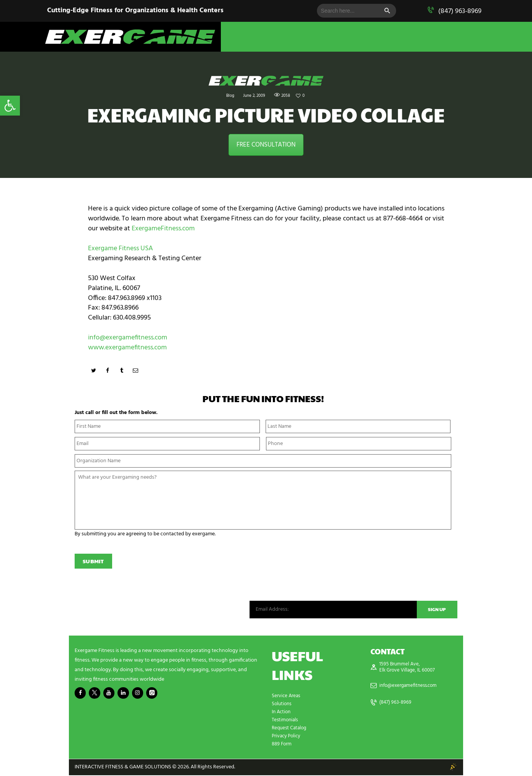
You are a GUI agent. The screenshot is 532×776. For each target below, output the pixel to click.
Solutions (282, 705)
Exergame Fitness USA (121, 249)
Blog (228, 96)
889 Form (283, 745)
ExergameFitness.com (163, 229)
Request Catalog (290, 729)
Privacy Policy (288, 737)
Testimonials (286, 721)
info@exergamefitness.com (128, 338)
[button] (10, 106)
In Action (282, 713)
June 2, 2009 (254, 96)
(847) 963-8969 (460, 11)
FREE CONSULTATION (266, 145)
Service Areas (287, 697)
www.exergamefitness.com (127, 348)
